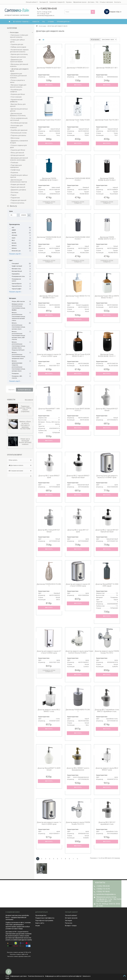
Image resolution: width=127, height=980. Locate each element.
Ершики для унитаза (18, 57)
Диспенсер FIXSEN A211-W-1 (107, 68)
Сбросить (12, 390)
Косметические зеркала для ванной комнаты (19, 51)
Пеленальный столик (18, 133)
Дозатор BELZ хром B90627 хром (49, 477)
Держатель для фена (18, 190)
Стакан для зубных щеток (17, 41)
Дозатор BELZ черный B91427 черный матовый (107, 531)
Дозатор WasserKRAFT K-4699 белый (49, 769)
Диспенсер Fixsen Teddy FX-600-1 (78, 121)
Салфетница (15, 170)
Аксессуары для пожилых (16, 127)
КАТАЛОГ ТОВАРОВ (22, 22)
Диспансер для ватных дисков (19, 110)
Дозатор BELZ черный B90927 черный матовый (78, 477)
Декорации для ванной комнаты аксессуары (19, 159)
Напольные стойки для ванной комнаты (19, 36)
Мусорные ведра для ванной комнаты (18, 86)
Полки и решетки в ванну (17, 81)
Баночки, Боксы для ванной (18, 105)
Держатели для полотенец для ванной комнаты (18, 76)
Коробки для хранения (19, 130)
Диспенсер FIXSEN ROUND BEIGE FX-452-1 (78, 179)
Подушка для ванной (18, 200)
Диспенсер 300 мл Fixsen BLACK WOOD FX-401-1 (78, 355)
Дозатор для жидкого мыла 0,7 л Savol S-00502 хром (49, 652)
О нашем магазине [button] (20, 471)
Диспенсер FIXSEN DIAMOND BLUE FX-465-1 (49, 179)
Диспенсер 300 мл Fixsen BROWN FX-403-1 (49, 297)
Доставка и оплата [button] (20, 465)
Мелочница (15, 138)
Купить (49, 85)
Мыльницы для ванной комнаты (19, 65)
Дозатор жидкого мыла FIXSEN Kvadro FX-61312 (78, 823)
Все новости (29, 400)
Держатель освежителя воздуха (19, 142)
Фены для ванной (17, 153)
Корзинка (14, 173)
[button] (20, 475)
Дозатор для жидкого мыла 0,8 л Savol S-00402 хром (78, 585)
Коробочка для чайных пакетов (19, 176)
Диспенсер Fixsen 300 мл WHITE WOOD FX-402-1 (107, 297)
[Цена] (13, 215)
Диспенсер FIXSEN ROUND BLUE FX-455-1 (49, 238)
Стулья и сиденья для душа (18, 146)
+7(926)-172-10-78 (103, 889)
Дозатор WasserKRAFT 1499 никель (49, 410)
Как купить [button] (20, 460)
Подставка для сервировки (16, 166)
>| (77, 859)
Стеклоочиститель (17, 203)
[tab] (20, 460)
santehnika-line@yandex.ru (106, 894)
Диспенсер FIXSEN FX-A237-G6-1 (49, 68)
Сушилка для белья (18, 150)
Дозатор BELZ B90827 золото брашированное (78, 769)
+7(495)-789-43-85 (103, 886)
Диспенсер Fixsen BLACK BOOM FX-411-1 (107, 355)
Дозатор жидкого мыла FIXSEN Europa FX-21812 (107, 652)
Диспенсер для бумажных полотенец (18, 115)
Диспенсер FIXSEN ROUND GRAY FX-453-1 (78, 238)
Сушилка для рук (17, 44)
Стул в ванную (16, 97)
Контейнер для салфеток (16, 91)
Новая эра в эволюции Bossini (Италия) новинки (25, 442)
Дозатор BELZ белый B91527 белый (49, 531)
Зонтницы (14, 192)
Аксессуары (14, 32)
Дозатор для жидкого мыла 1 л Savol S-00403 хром (49, 823)
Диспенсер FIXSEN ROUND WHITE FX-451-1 (107, 238)
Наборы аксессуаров (18, 47)
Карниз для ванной (18, 187)
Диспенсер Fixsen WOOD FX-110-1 (78, 297)
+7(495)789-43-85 (47, 9)
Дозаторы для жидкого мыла (19, 70)
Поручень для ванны (18, 135)
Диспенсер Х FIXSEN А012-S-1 (78, 68)
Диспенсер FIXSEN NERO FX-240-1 (78, 711)
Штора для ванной (17, 155)
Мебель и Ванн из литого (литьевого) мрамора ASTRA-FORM (25, 425)
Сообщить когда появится (49, 202)
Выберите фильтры (25, 390)
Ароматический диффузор (16, 101)
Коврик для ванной (18, 184)
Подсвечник (15, 198)
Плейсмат (14, 163)
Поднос (13, 195)
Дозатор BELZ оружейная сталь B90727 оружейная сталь (107, 711)
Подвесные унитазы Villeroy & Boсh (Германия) (25, 409)
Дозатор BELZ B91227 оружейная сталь (107, 823)
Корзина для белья (17, 94)
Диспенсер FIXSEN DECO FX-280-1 (49, 585)
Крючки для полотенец (19, 54)
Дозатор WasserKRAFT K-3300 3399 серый (107, 585)
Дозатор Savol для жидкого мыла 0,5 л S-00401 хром (107, 477)
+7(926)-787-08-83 (103, 892)
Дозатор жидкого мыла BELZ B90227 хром (107, 769)
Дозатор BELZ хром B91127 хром (78, 531)
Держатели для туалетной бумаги (16, 61)
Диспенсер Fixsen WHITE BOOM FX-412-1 (78, 410)
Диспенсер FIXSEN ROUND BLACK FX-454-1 (107, 179)
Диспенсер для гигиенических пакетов (18, 181)
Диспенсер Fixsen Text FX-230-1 (107, 120)
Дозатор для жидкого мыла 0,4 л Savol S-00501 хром (49, 355)
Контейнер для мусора (19, 123)
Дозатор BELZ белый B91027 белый (107, 410)
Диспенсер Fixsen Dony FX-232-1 (49, 120)
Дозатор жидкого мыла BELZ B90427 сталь (49, 711)
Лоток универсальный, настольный (19, 119)
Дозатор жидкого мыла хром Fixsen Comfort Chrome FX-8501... (79, 652)
